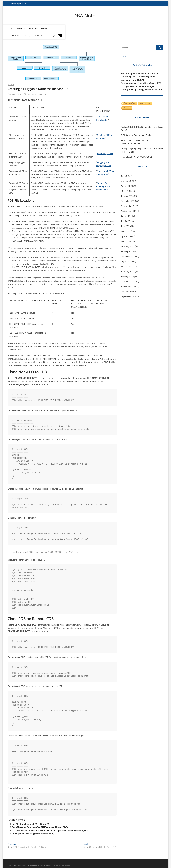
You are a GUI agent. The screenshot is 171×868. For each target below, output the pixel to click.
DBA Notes (85, 16)
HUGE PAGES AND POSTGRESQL (137, 150)
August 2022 (127, 255)
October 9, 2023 (15, 88)
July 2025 (125, 169)
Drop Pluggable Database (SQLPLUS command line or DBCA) (41, 821)
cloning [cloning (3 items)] (127, 101)
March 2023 (127, 235)
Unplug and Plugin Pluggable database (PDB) (33, 827)
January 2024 (127, 189)
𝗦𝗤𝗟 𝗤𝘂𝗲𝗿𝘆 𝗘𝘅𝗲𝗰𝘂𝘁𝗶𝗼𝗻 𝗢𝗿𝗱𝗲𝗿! (137, 129)
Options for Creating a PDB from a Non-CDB (104, 180)
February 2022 (128, 265)
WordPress (44, 859)
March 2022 (127, 260)
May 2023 (126, 225)
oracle (45, 88)
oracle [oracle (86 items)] (129, 97)
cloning (30, 88)
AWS (11, 29)
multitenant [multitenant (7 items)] (145, 97)
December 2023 (128, 194)
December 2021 (128, 275)
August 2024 (127, 179)
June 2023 (126, 219)
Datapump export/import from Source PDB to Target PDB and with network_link (50, 824)
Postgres (33, 29)
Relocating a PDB (105, 147)
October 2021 (127, 285)
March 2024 (127, 184)
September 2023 (129, 205)
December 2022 (128, 250)
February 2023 (128, 240)
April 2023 (126, 230)
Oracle (21, 29)
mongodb (77, 29)
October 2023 (127, 199)
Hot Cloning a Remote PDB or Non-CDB (31, 817)
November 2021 (128, 280)
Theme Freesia (33, 859)
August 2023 (127, 210)
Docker (54, 29)
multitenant (38, 88)
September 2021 (129, 290)
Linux (44, 29)
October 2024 (127, 174)
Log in (124, 49)
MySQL (65, 29)
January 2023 (127, 245)
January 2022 (127, 270)
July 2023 (125, 214)
